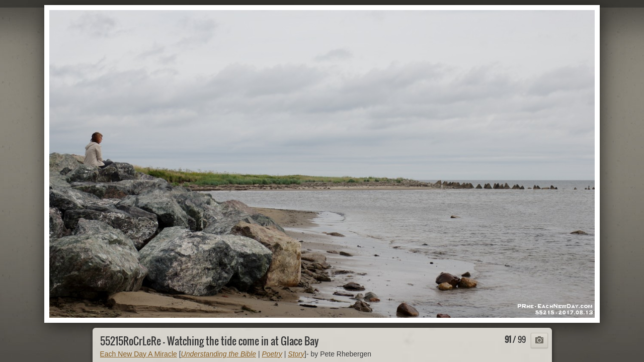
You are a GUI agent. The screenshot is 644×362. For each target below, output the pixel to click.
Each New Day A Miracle (139, 354)
